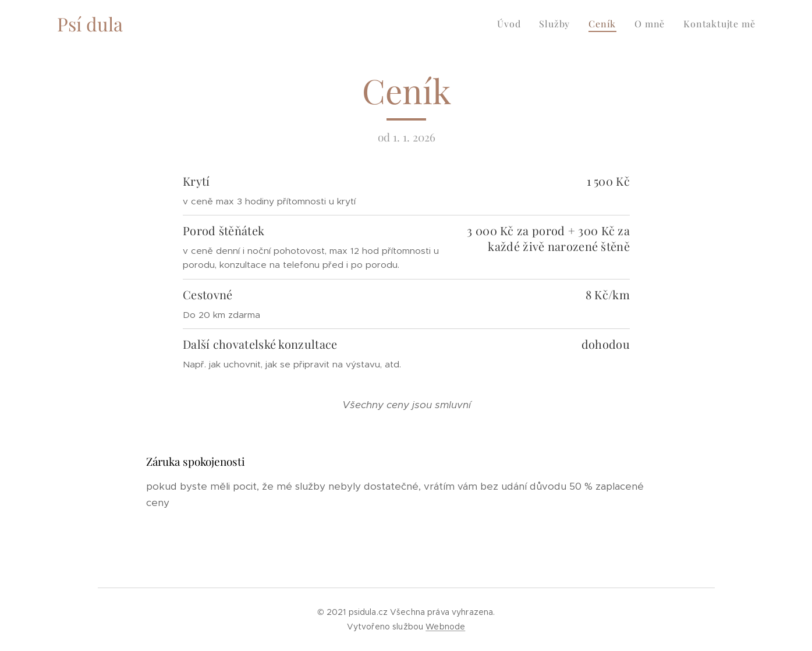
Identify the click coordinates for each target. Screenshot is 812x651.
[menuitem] (512, 24)
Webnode (445, 627)
